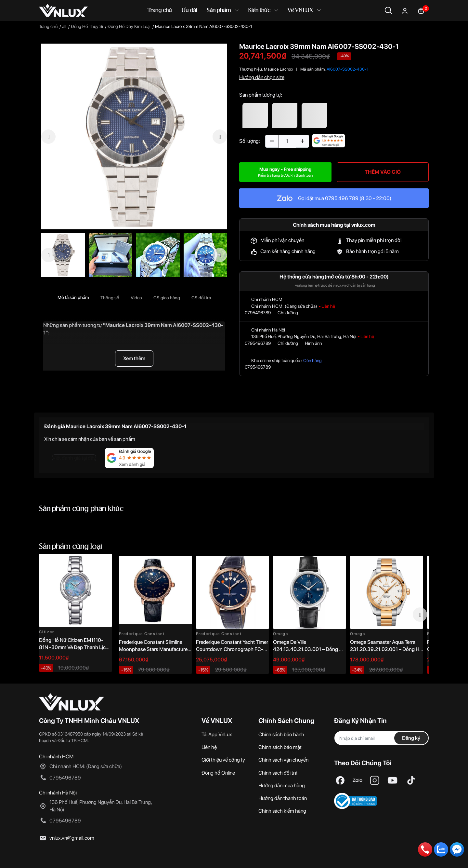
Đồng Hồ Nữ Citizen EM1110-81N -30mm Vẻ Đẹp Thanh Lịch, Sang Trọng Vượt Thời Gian (74, 647)
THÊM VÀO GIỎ (383, 172)
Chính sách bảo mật (280, 747)
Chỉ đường (288, 313)
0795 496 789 (342, 198)
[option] (134, 136)
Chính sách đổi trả (278, 773)
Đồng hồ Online (218, 773)
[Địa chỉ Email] (382, 738)
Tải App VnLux (217, 734)
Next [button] (420, 615)
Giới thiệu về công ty (223, 760)
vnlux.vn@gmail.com (72, 838)
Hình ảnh (313, 343)
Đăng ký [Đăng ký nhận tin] (411, 738)
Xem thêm (134, 358)
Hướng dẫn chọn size (262, 77)
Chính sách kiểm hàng (282, 811)
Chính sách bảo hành (281, 734)
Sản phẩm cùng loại (71, 547)
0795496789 (258, 313)
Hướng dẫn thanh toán (283, 798)
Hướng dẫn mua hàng (282, 786)
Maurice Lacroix (279, 69)
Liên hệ (209, 747)
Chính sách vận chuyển (283, 760)
